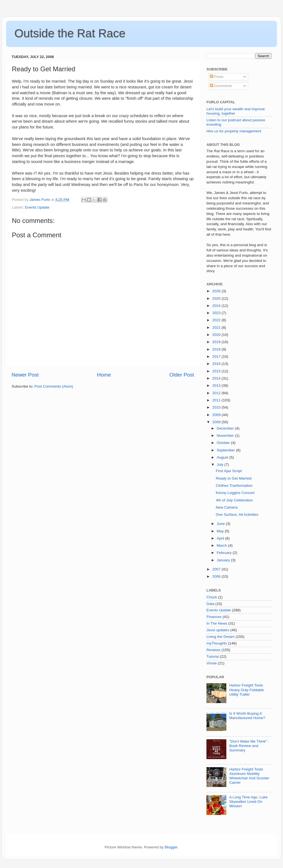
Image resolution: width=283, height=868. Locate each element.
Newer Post (25, 375)
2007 (217, 569)
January (224, 560)
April (221, 538)
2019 (217, 342)
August (223, 457)
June (221, 524)
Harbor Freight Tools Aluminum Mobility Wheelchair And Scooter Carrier (249, 776)
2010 (217, 407)
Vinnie (212, 663)
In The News (217, 623)
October (224, 443)
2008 (217, 422)
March (222, 545)
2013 (217, 386)
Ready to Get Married (234, 478)
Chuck (212, 597)
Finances (214, 617)
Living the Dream (221, 637)
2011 (217, 400)
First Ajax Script (229, 471)
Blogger (171, 847)
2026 (217, 291)
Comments (221, 86)
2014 (217, 378)
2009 (217, 415)
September (226, 450)
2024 (217, 306)
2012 (217, 393)
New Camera (227, 507)
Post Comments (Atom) (54, 386)
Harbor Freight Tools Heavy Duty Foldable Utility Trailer (246, 690)
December (226, 428)
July (221, 465)
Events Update (37, 207)
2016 (217, 364)
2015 (217, 371)
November (226, 436)
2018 (217, 349)
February (225, 553)
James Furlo (40, 200)
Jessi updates (218, 630)
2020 (217, 335)
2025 (217, 298)
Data (210, 604)
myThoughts (217, 643)
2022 (217, 320)
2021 (217, 328)
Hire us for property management (234, 131)
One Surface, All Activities (237, 515)
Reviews (213, 650)
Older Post (182, 375)
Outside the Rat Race (70, 33)
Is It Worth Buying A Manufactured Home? (247, 716)
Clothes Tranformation (234, 486)
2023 (217, 313)
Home (104, 375)
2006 (217, 576)
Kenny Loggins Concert (235, 493)
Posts (217, 77)
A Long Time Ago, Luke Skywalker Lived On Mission (248, 802)
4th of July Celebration (234, 500)
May (221, 531)
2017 (217, 357)
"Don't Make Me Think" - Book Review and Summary (249, 746)
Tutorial (213, 657)
